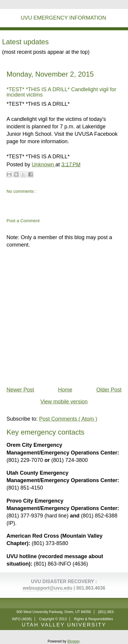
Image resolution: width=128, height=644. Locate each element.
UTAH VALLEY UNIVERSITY (64, 625)
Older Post (109, 390)
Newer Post (20, 390)
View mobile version (64, 402)
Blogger (73, 641)
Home (65, 390)
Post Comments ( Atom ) (68, 419)
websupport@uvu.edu (48, 588)
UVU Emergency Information (63, 18)
